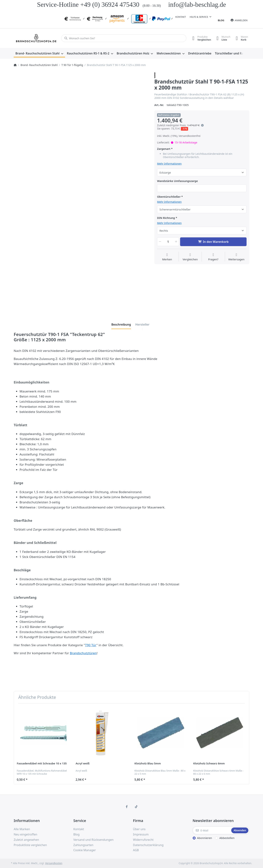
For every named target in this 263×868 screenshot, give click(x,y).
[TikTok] (136, 807)
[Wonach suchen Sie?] (124, 38)
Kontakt (181, 17)
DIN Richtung (166, 218)
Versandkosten (54, 863)
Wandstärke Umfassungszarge (177, 181)
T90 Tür (91, 645)
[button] (160, 242)
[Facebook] (127, 807)
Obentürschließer (169, 197)
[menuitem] (39, 54)
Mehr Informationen (169, 164)
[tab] (121, 325)
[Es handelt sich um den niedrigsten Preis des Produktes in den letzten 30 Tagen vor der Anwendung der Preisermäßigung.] (202, 125)
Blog (221, 20)
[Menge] (168, 242)
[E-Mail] (212, 830)
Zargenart (164, 149)
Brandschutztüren (83, 653)
